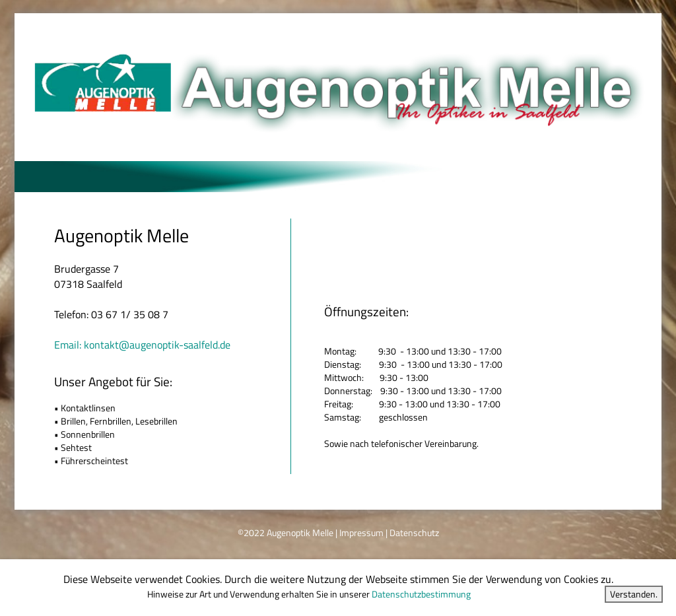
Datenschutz (414, 532)
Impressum (361, 532)
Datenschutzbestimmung (421, 594)
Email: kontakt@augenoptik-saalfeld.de (142, 345)
